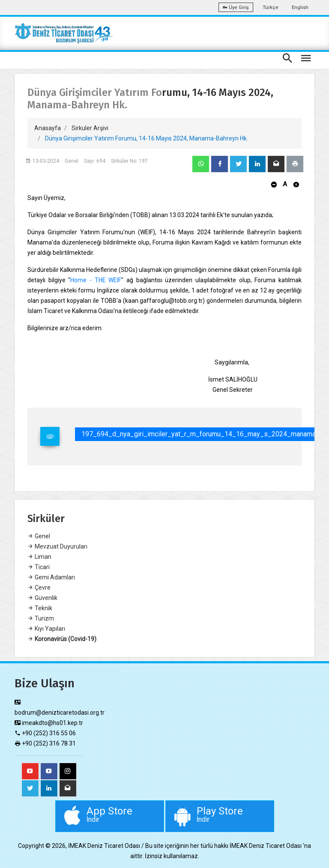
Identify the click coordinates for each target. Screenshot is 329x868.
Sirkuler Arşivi (90, 128)
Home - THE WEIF (96, 280)
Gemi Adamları (51, 577)
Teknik (40, 608)
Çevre (39, 588)
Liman (39, 557)
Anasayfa (48, 128)
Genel (39, 536)
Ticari (39, 567)
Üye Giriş (236, 7)
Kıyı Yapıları (46, 629)
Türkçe (271, 7)
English (300, 7)
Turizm (41, 618)
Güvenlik (42, 598)
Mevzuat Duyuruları (57, 546)
